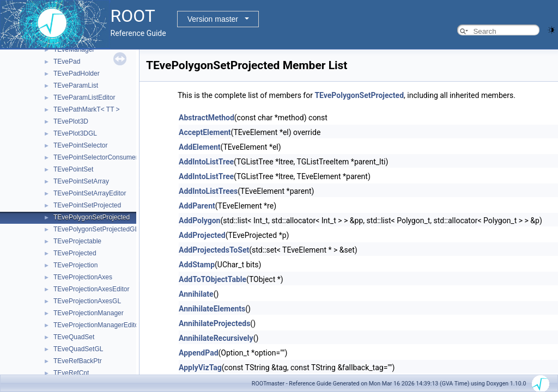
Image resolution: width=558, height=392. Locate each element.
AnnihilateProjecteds (214, 323)
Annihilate (196, 294)
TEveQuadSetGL (78, 349)
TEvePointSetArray (81, 181)
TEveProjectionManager (89, 313)
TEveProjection (75, 265)
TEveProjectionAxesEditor (91, 289)
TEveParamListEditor (84, 97)
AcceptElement (205, 132)
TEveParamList (76, 85)
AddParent (197, 206)
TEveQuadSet (74, 337)
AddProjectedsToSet (214, 250)
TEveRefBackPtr (78, 361)
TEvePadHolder (77, 73)
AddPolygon (199, 220)
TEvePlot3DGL (75, 133)
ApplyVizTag (200, 367)
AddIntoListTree (206, 162)
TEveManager (74, 50)
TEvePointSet (73, 169)
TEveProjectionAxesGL (87, 301)
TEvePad (67, 62)
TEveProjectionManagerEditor (97, 325)
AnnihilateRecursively (216, 338)
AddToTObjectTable (213, 279)
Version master (213, 19)
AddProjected (202, 235)
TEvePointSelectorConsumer (96, 157)
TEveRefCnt (71, 373)
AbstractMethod (207, 118)
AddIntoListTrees (208, 191)
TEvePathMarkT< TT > (87, 109)
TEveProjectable (77, 241)
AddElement (200, 147)
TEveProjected (75, 253)
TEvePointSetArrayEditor (90, 193)
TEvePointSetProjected (87, 205)
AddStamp (197, 265)
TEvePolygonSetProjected (92, 217)
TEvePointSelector (80, 145)
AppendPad (199, 353)
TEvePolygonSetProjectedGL (96, 229)
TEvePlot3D (71, 121)
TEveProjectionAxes (83, 277)
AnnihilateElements (212, 309)
